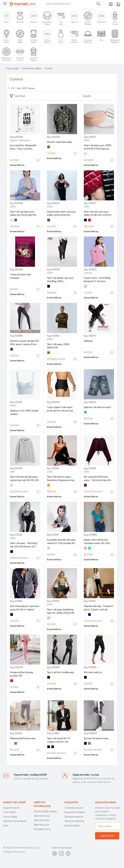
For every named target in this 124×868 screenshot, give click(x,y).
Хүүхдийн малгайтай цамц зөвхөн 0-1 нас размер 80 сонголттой (61, 542)
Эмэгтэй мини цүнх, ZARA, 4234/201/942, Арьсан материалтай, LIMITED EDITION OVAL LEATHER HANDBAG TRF (98, 147)
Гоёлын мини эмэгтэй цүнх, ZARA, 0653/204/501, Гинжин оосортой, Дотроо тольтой (62, 214)
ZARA (87, 140)
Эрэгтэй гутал (42, 820)
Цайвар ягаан (86, 287)
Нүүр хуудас (13, 68)
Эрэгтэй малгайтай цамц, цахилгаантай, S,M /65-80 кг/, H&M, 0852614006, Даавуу (24, 479)
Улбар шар (49, 486)
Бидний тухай (11, 808)
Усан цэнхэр (12, 220)
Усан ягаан (86, 154)
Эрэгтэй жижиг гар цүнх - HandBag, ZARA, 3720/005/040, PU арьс (61, 280)
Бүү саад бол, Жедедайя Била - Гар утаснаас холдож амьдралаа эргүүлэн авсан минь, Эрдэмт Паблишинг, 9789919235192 (23, 147)
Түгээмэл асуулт (74, 808)
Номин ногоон (90, 548)
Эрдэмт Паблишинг (20, 140)
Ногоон (49, 220)
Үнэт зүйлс (10, 812)
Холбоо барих (72, 826)
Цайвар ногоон (49, 618)
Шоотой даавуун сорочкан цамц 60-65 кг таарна (25, 608)
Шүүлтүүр (17, 96)
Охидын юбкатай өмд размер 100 (22, 674)
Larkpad (88, 273)
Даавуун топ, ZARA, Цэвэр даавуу (24, 412)
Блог (6, 826)
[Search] (69, 4)
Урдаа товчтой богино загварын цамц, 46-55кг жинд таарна (97, 542)
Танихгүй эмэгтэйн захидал (20, 276)
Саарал (16, 744)
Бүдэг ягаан (86, 548)
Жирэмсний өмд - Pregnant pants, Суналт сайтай (98, 608)
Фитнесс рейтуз (93, 672)
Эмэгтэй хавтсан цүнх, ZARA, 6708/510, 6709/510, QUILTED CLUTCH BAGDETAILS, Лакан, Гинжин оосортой (99, 214)
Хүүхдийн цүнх (42, 829)
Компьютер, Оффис (32, 68)
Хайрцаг (88, 341)
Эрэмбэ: (87, 96)
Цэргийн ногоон (49, 147)
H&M (12, 472)
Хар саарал (12, 350)
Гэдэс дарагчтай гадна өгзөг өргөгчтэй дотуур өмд (60, 409)
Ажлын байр (10, 817)
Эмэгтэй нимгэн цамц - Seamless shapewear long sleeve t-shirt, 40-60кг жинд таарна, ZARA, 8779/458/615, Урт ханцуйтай (60, 479)
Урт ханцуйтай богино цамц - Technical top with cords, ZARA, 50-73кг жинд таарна (98, 479)
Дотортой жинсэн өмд (96, 738)
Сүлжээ (49, 68)
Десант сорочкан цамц (60, 142)
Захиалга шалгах (74, 817)
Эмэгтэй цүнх (41, 825)
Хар (86, 220)
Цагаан (12, 419)
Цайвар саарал (12, 486)
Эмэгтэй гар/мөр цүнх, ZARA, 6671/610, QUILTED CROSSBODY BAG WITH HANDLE (23, 214)
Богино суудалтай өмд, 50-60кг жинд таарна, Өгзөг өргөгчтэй (25, 343)
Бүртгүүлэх (107, 836)
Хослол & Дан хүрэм (45, 811)
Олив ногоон (49, 353)
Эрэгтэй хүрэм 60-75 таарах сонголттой (59, 740)
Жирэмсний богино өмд (23, 738)
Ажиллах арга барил (15, 821)
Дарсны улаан (86, 486)
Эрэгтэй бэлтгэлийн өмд (60, 672)
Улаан (90, 220)
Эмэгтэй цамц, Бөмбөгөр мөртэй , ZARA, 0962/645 (61, 611)
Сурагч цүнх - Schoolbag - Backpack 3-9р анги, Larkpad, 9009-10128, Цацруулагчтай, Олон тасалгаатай (98, 280)
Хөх (90, 615)
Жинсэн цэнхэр (86, 413)
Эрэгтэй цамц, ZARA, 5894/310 (58, 346)
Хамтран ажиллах (74, 821)
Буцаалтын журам (75, 812)
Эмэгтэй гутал (42, 816)
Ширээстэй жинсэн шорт (98, 407)
